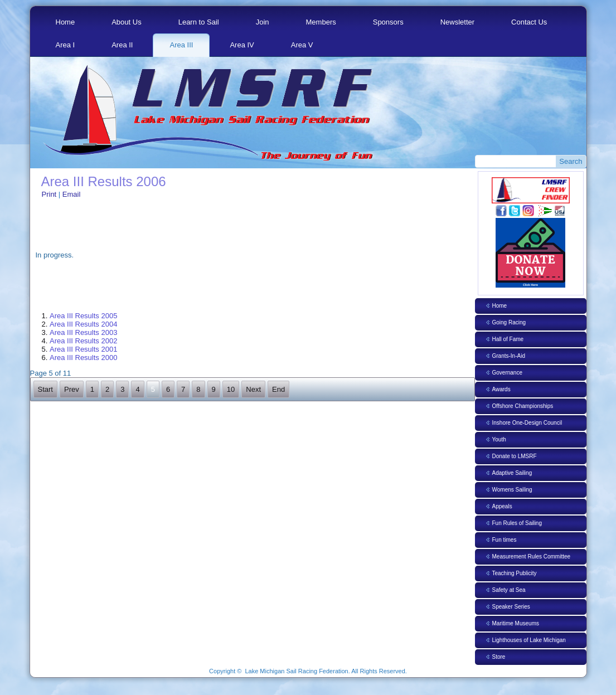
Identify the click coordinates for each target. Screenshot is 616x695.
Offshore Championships (523, 406)
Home (66, 22)
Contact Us (529, 22)
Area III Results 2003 (83, 332)
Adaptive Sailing (512, 473)
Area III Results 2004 (83, 324)
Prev (72, 389)
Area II (122, 45)
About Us (126, 22)
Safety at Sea (509, 590)
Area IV (242, 45)
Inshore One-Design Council (527, 423)
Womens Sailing (512, 490)
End (278, 389)
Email (72, 194)
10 (231, 389)
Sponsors (388, 22)
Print (50, 194)
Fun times (505, 540)
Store (499, 657)
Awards (501, 389)
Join (263, 22)
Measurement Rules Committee (532, 557)
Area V (302, 45)
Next (253, 389)
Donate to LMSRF (515, 456)
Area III (181, 45)
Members (321, 22)
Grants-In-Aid (509, 356)
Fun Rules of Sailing (517, 523)
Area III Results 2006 (104, 181)
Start (45, 389)
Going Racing (509, 322)
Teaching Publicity (515, 573)
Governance (507, 373)
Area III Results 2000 (83, 358)
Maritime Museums (516, 623)
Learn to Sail (199, 22)
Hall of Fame (508, 339)
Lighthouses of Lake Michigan (529, 640)
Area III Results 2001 (83, 349)
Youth (499, 439)
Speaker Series (511, 607)
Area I (66, 45)
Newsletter (457, 22)
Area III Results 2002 (83, 341)
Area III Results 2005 (83, 316)
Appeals (502, 506)
